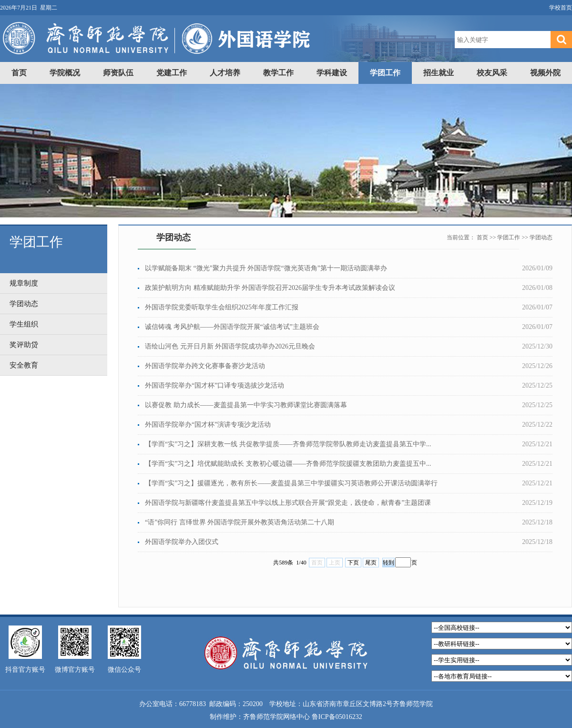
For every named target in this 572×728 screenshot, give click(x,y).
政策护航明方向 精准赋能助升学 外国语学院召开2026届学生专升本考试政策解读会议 (270, 288)
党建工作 (172, 73)
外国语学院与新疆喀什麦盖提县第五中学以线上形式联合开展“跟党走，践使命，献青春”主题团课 (288, 503)
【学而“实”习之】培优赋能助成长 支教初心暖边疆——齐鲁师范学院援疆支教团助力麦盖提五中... (288, 464)
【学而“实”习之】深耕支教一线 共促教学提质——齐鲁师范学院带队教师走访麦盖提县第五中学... (288, 444)
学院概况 (65, 73)
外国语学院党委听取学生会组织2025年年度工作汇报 (222, 307)
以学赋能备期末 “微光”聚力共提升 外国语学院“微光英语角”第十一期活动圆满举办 (266, 268)
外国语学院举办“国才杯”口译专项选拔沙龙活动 (214, 385)
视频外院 (545, 73)
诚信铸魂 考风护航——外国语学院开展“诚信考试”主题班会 (232, 327)
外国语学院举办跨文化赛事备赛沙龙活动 (205, 366)
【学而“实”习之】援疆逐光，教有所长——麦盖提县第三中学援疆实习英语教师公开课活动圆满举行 (291, 483)
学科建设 (332, 73)
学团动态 (541, 237)
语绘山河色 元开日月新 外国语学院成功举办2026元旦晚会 (230, 346)
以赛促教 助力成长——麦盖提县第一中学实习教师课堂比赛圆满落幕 (246, 405)
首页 (19, 73)
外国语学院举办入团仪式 (182, 542)
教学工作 (278, 73)
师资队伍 (118, 73)
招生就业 (439, 73)
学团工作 (385, 73)
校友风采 (492, 73)
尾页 (371, 563)
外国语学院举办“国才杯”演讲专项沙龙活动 (208, 425)
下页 (353, 563)
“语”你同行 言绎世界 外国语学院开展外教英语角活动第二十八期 (240, 522)
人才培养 (225, 73)
